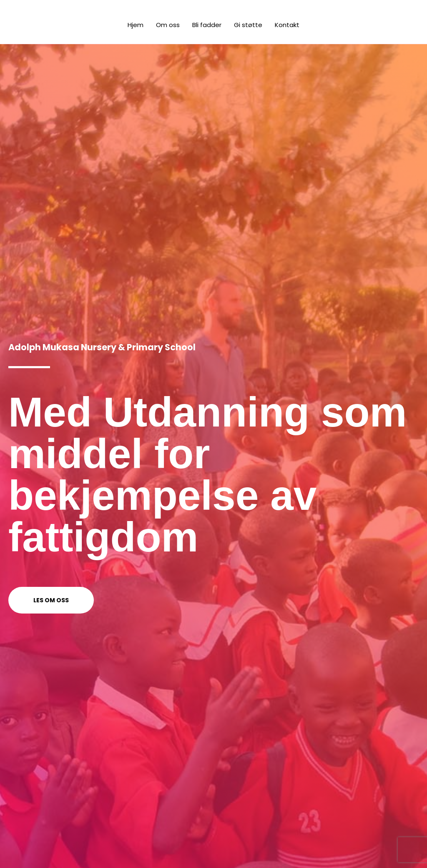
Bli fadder (207, 25)
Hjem (136, 25)
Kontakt (287, 25)
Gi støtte (248, 25)
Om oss (168, 25)
